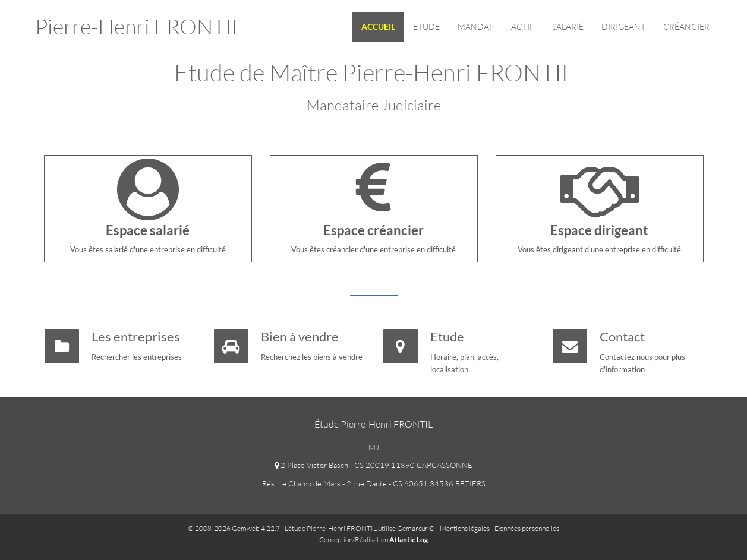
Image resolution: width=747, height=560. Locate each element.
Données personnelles (527, 528)
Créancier (686, 26)
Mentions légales (465, 528)
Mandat (475, 26)
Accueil (378, 26)
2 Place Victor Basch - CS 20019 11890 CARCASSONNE (373, 465)
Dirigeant (623, 26)
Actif (523, 26)
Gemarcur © (416, 528)
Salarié (568, 26)
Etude (426, 26)
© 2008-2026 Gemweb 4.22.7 (234, 528)
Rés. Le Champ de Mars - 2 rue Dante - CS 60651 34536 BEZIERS (374, 483)
